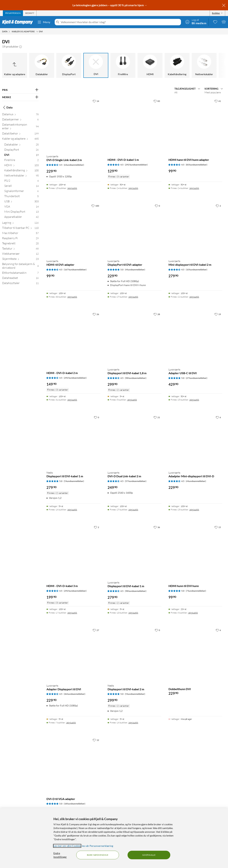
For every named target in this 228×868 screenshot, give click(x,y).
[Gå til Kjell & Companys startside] (19, 22)
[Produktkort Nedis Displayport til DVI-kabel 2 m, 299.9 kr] (134, 654)
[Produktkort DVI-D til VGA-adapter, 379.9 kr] (73, 764)
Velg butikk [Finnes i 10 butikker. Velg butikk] (133, 613)
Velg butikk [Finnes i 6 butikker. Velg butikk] (193, 613)
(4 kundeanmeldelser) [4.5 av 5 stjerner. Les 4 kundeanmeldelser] (196, 481)
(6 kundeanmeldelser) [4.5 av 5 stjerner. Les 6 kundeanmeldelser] (74, 165)
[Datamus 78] (20, 115)
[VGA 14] (21, 207)
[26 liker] (96, 314)
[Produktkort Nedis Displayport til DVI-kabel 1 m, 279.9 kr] (73, 441)
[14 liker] (96, 101)
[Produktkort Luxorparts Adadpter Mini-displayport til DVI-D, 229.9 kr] (195, 441)
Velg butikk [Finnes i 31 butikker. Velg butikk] (72, 400)
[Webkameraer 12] (20, 254)
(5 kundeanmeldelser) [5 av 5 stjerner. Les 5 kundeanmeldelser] (74, 481)
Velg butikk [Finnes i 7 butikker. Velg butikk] (71, 723)
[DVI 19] (21, 156)
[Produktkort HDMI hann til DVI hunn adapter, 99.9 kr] (195, 125)
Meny (44, 22)
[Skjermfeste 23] (20, 260)
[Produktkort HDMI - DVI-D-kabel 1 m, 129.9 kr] (134, 125)
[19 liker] (218, 314)
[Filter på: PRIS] (20, 90)
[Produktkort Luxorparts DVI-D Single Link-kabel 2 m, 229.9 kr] (73, 125)
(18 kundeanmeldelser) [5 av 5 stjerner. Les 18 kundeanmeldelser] (75, 804)
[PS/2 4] (21, 181)
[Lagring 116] (20, 223)
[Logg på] (196, 22)
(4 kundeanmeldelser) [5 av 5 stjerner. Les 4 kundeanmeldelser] (135, 270)
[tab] (13, 13)
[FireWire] (123, 65)
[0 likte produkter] (215, 22)
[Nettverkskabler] (204, 65)
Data (7, 107)
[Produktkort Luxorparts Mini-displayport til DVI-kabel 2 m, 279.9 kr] (195, 229)
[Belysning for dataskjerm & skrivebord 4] (20, 267)
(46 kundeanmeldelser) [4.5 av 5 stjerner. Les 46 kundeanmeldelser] (75, 694)
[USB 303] (21, 202)
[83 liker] (157, 101)
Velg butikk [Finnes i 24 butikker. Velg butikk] (133, 188)
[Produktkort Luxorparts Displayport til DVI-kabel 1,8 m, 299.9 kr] (134, 338)
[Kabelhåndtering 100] (21, 171)
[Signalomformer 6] (21, 192)
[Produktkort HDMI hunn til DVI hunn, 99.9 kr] (195, 551)
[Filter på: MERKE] (20, 97)
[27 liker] (96, 630)
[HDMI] (150, 65)
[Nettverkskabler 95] (21, 176)
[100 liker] (95, 206)
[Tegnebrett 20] (20, 244)
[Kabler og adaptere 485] (20, 139)
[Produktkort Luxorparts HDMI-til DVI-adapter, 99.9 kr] (73, 229)
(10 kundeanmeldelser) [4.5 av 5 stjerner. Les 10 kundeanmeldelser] (197, 270)
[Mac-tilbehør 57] (20, 234)
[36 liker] (157, 527)
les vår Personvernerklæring (98, 846)
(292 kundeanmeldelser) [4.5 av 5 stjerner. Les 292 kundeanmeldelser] (136, 165)
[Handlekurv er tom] (224, 22)
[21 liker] (157, 417)
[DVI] (96, 65)
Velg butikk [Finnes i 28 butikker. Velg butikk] (194, 400)
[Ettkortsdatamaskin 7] (20, 273)
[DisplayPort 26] (21, 150)
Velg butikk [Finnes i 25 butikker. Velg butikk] (194, 510)
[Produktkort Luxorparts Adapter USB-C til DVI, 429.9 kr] (195, 338)
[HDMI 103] (21, 166)
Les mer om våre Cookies (67, 846)
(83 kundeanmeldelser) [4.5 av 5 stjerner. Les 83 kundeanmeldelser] (197, 165)
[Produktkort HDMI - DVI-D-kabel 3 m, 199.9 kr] (73, 551)
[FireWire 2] (21, 161)
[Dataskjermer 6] (20, 120)
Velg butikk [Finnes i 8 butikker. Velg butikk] (132, 400)
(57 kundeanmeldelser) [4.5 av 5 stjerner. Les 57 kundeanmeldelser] (136, 481)
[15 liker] (218, 527)
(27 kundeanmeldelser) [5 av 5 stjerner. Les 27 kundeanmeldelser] (197, 378)
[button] (20, 46)
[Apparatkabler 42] (21, 218)
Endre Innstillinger (60, 855)
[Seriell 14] (21, 187)
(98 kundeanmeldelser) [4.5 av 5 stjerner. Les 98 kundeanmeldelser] (136, 378)
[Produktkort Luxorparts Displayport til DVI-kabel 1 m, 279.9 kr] (134, 551)
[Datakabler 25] (21, 145)
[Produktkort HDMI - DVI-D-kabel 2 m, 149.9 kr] (73, 338)
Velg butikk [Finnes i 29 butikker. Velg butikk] (133, 297)
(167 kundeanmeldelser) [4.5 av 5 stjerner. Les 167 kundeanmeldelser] (75, 270)
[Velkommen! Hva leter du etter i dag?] (120, 22)
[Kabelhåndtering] (177, 65)
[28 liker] (157, 314)
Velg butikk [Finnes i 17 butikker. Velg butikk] (72, 613)
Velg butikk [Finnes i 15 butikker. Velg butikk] (72, 188)
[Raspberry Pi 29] (20, 239)
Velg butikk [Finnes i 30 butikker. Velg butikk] (72, 297)
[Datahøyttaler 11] (20, 284)
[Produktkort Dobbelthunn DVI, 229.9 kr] (195, 654)
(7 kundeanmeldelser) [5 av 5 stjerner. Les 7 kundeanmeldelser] (196, 591)
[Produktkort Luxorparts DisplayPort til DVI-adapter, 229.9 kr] (134, 229)
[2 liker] (218, 206)
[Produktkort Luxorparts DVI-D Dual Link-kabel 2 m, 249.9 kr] (134, 441)
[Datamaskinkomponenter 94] (20, 127)
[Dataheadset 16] (20, 279)
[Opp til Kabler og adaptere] (15, 65)
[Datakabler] (42, 65)
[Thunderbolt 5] (21, 197)
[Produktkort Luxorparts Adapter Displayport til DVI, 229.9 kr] (73, 654)
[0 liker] (157, 206)
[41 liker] (218, 101)
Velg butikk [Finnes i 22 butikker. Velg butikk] (194, 297)
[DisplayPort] (69, 65)
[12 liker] (96, 740)
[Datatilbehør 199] (20, 134)
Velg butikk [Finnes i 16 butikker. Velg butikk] (72, 510)
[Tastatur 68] (20, 249)
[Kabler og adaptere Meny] (37, 32)
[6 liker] (218, 417)
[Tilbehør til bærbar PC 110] (20, 229)
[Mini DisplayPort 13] (21, 212)
